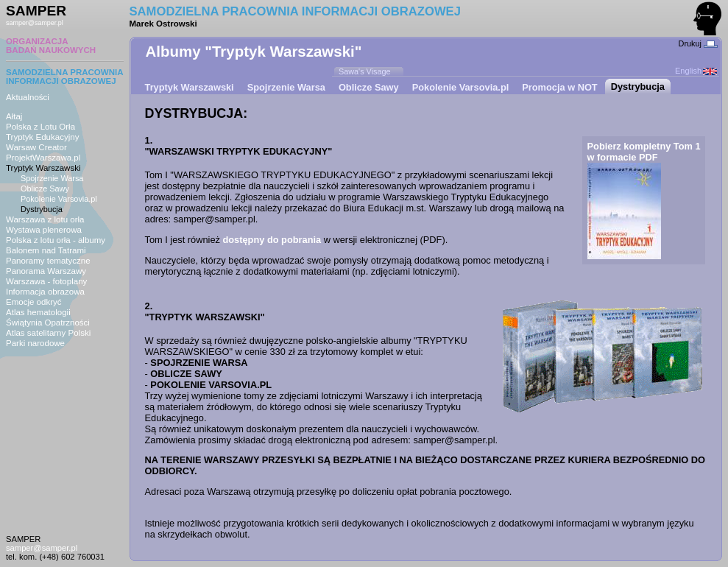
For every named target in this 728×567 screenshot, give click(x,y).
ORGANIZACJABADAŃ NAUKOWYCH (51, 46)
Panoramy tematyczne (48, 261)
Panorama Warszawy (46, 271)
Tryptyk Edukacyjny (42, 137)
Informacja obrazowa (45, 292)
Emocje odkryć (34, 302)
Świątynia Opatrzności (48, 323)
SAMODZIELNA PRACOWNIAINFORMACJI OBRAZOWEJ (65, 77)
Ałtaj (14, 116)
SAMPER (36, 11)
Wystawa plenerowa (44, 230)
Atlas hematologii (38, 312)
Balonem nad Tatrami (46, 250)
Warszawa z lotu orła (45, 219)
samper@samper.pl (35, 23)
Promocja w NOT (559, 87)
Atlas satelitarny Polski (48, 333)
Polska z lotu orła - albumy (56, 240)
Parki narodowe (35, 343)
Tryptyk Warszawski (43, 168)
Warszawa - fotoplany (46, 281)
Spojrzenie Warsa (52, 178)
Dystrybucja (42, 209)
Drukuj (698, 43)
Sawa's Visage (365, 71)
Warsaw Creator (36, 147)
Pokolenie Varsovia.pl (59, 199)
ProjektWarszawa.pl (43, 158)
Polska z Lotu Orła (40, 127)
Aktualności (28, 97)
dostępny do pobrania (272, 240)
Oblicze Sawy (45, 189)
